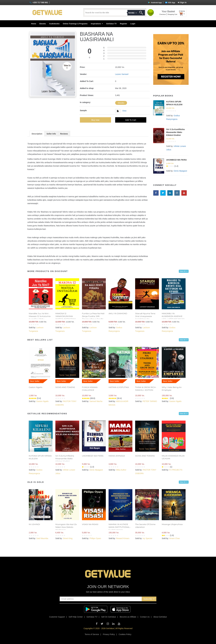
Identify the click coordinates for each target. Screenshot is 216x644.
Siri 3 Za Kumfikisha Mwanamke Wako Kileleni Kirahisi (175, 132)
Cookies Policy (125, 634)
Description (37, 134)
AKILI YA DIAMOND (118, 313)
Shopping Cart (172, 14)
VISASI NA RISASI (90, 524)
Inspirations (97, 24)
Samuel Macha (96, 401)
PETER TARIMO (150, 401)
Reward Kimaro (123, 538)
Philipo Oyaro (95, 538)
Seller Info (51, 134)
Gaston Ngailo (36, 387)
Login (133, 24)
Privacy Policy (109, 634)
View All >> (184, 271)
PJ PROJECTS (176, 470)
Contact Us (145, 617)
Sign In (182, 2)
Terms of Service (92, 634)
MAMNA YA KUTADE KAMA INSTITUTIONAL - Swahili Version (120, 527)
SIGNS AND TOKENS (65, 387)
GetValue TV (111, 24)
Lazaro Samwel (122, 74)
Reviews (64, 134)
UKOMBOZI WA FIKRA (177, 160)
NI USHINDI (34, 524)
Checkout (163, 14)
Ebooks (43, 24)
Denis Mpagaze (180, 171)
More (132, 13)
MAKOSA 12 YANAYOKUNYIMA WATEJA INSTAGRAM (66, 316)
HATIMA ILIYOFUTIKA (119, 387)
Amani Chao (174, 538)
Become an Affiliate (128, 617)
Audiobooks (54, 24)
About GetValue (160, 617)
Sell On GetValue (109, 617)
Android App (155, 3)
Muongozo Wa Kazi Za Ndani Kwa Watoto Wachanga (66, 527)
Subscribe (149, 599)
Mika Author (121, 470)
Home (34, 24)
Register (124, 24)
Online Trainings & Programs (75, 24)
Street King (68, 538)
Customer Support (57, 617)
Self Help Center (76, 617)
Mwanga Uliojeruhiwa (172, 524)
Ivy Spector (148, 538)
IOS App (170, 3)
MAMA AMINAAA (117, 456)
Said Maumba (42, 538)
